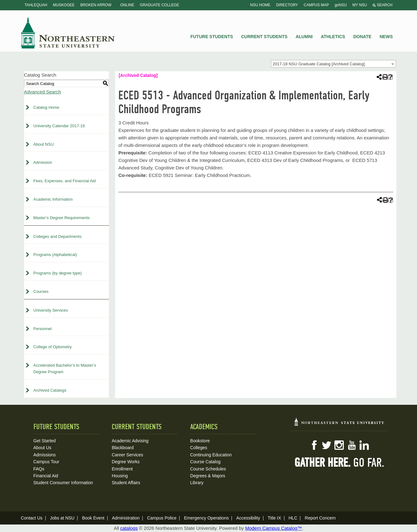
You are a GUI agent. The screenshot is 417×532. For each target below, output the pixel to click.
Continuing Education (211, 455)
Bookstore (200, 441)
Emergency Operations (206, 518)
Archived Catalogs (50, 390)
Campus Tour (46, 462)
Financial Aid (46, 476)
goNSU (341, 5)
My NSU (360, 5)
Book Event (93, 518)
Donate (362, 37)
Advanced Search (43, 92)
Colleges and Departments (58, 236)
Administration (126, 518)
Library (197, 483)
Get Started (45, 441)
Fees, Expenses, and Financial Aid (65, 181)
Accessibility (248, 518)
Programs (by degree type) (58, 273)
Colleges (199, 448)
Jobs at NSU (62, 518)
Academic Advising (130, 441)
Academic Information (53, 199)
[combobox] (333, 64)
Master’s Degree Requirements (62, 218)
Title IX (274, 518)
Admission (43, 162)
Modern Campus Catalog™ (274, 528)
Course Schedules (208, 469)
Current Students (264, 37)
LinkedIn (364, 445)
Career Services (127, 455)
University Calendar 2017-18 (59, 126)
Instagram (339, 445)
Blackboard (123, 448)
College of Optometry (53, 347)
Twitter (327, 445)
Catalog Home (46, 107)
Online (127, 5)
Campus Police (162, 518)
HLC (293, 518)
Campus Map (316, 5)
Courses (41, 291)
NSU (68, 33)
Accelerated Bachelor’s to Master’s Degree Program (65, 369)
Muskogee (64, 5)
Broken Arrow (96, 5)
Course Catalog (205, 462)
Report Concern (320, 518)
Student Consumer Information (63, 483)
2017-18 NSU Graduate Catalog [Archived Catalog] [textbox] (319, 64)
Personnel (43, 329)
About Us (43, 448)
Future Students (212, 37)
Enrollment (122, 469)
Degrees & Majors (208, 476)
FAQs (39, 469)
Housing (120, 476)
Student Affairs (126, 483)
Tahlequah (36, 5)
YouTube (352, 445)
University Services (51, 310)
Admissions (45, 455)
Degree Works (126, 462)
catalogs (129, 528)
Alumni (304, 37)
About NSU (44, 144)
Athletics (333, 37)
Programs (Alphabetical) (55, 255)
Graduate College (160, 5)
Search (382, 5)
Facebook (314, 445)
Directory (287, 5)
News (386, 37)
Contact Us (32, 518)
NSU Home (260, 5)
